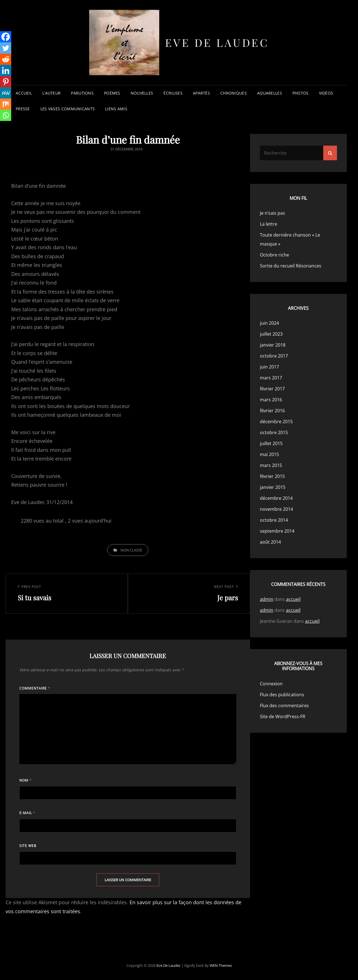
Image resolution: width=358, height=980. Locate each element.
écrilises (173, 93)
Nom (26, 780)
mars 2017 (271, 378)
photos (301, 93)
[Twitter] (6, 48)
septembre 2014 (277, 531)
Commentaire (35, 688)
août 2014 (270, 542)
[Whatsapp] (6, 115)
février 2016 (272, 411)
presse (23, 109)
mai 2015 (269, 454)
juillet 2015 (271, 443)
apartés (201, 93)
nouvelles (142, 93)
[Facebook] (6, 37)
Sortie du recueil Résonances (291, 266)
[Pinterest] (6, 82)
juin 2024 (269, 323)
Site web (28, 846)
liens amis (116, 109)
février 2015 (272, 476)
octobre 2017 (274, 356)
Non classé (131, 550)
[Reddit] (6, 59)
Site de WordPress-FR (283, 716)
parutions (82, 93)
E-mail (27, 813)
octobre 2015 (274, 432)
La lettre (269, 224)
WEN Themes (221, 965)
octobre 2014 (274, 520)
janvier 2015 (273, 487)
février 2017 (272, 389)
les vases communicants (68, 109)
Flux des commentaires (284, 706)
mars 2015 (271, 465)
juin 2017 (269, 367)
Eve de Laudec (217, 43)
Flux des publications (282, 695)
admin (267, 599)
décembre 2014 (276, 498)
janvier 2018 (273, 345)
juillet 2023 (271, 334)
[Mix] (6, 104)
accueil (24, 93)
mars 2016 (271, 400)
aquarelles (270, 93)
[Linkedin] (6, 70)
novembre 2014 (276, 509)
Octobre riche (274, 255)
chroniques (234, 93)
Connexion (271, 684)
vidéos (326, 93)
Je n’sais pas (272, 213)
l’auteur (51, 93)
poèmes (112, 93)
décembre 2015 (276, 422)
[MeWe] (6, 93)
